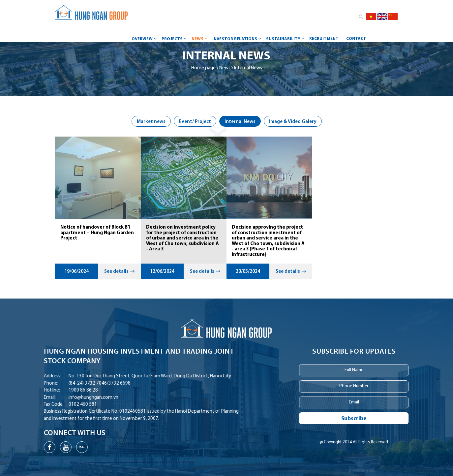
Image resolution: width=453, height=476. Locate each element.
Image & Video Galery (293, 122)
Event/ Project (195, 122)
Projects (175, 39)
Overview (145, 39)
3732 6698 (100, 383)
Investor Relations (238, 39)
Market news (151, 122)
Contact (356, 39)
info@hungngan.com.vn (74, 398)
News (200, 39)
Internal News (248, 68)
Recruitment (324, 39)
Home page (203, 68)
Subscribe (362, 419)
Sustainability (286, 39)
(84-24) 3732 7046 (69, 383)
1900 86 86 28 (64, 390)
